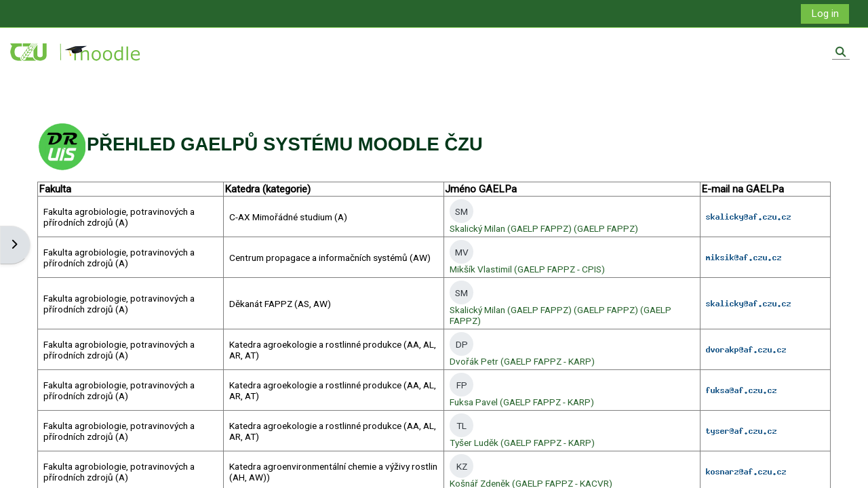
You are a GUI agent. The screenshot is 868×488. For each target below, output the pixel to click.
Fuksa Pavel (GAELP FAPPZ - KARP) (521, 402)
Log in (824, 14)
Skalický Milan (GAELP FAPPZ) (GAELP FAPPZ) (544, 228)
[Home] (77, 52)
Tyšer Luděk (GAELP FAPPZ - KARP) (522, 443)
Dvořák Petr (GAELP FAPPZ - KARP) (522, 361)
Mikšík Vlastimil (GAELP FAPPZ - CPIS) (527, 269)
